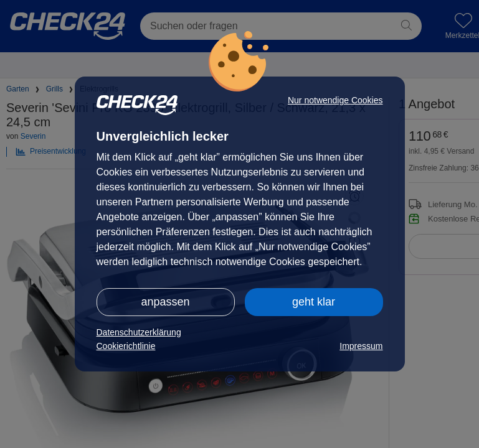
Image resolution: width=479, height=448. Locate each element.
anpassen (165, 302)
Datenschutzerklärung (139, 332)
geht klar (314, 302)
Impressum (361, 346)
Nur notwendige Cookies (335, 100)
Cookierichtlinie (126, 346)
